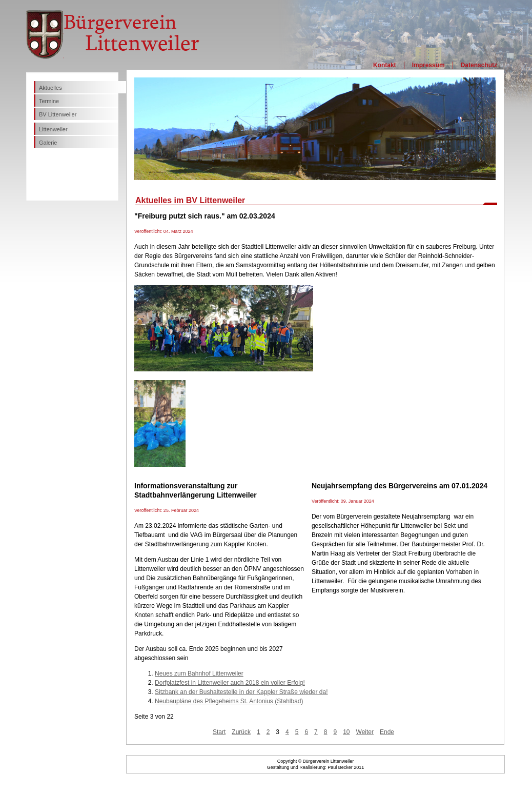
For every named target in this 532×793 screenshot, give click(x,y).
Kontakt (385, 65)
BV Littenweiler (58, 114)
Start (219, 732)
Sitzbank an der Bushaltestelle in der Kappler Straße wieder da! (241, 692)
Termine (49, 101)
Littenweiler (53, 129)
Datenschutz (479, 65)
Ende (387, 732)
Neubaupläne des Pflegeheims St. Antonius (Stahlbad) (229, 701)
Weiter (365, 732)
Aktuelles (50, 88)
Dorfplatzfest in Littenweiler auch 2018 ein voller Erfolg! (230, 683)
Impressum (428, 65)
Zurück (241, 732)
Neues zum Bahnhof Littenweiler (199, 673)
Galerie (48, 143)
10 (346, 732)
